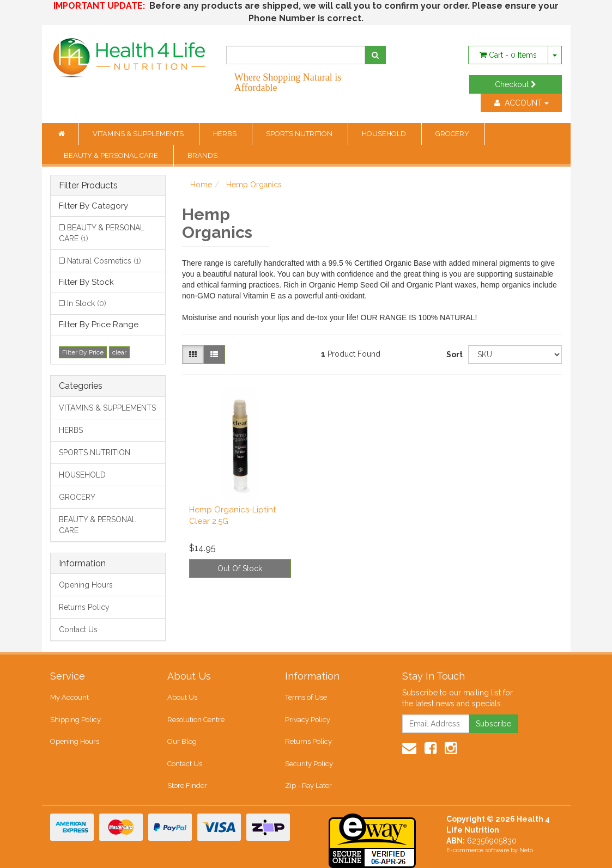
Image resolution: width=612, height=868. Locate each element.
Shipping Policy (75, 720)
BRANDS (202, 155)
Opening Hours (86, 585)
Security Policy (309, 764)
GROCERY (453, 134)
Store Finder (187, 786)
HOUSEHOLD (385, 134)
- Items (508, 55)
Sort (453, 354)
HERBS (226, 134)
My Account (69, 697)
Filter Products (88, 186)
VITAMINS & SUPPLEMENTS (139, 134)
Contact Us (78, 629)
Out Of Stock (240, 569)
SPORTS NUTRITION (300, 134)
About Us (182, 697)
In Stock (87, 303)
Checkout (516, 84)
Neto (526, 850)
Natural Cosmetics (104, 261)
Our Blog (182, 741)
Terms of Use (306, 697)
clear (119, 352)
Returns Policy (84, 607)
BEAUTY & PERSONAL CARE (112, 155)
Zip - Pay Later (308, 786)
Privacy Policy (308, 720)
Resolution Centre (196, 720)
